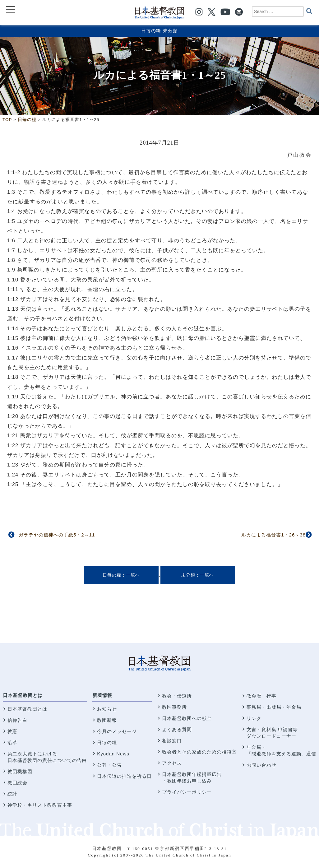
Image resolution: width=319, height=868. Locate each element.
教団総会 (17, 783)
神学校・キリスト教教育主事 (40, 805)
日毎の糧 (151, 31)
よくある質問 (177, 729)
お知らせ (107, 709)
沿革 (12, 743)
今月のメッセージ (117, 731)
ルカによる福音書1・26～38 (273, 535)
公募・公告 (109, 765)
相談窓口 (172, 741)
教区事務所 (174, 707)
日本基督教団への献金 (187, 718)
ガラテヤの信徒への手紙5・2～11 (57, 535)
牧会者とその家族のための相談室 (199, 752)
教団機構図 (20, 771)
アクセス (172, 763)
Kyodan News (113, 754)
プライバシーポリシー (187, 792)
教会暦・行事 (261, 696)
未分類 (170, 31)
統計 (12, 794)
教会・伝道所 (177, 696)
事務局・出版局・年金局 (274, 707)
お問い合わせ (261, 765)
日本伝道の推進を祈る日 (124, 776)
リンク (254, 718)
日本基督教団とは (23, 695)
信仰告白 (17, 720)
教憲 (12, 731)
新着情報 (102, 695)
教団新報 (107, 720)
